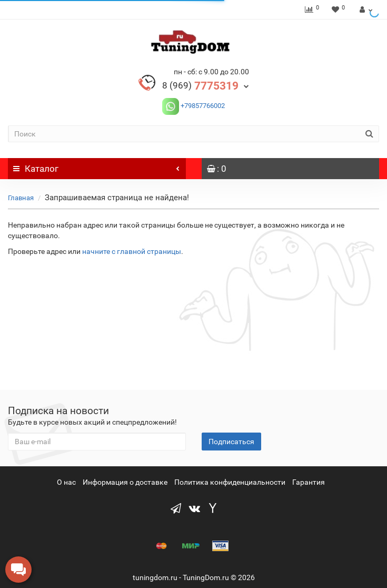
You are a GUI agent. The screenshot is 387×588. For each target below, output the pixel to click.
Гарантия (309, 482)
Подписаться (231, 442)
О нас (66, 482)
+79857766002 (202, 106)
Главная (21, 198)
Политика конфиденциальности (230, 482)
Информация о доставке (125, 482)
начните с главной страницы (132, 251)
